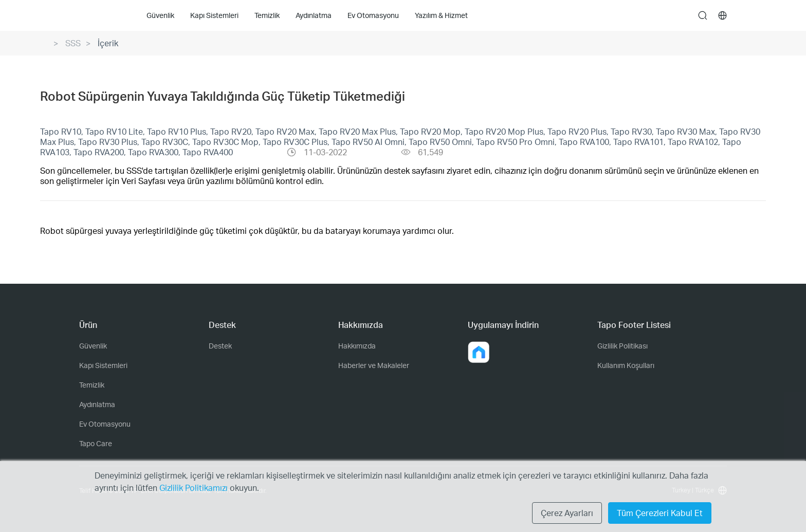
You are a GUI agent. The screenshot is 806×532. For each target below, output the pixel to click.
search (703, 16)
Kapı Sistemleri (103, 365)
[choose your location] (723, 15)
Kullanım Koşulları (626, 365)
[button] (479, 352)
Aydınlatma (97, 404)
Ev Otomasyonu (105, 424)
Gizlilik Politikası (622, 346)
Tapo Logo (99, 15)
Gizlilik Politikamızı (195, 488)
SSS (73, 43)
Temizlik (92, 385)
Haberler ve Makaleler (374, 365)
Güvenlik (93, 346)
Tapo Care (96, 443)
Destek (220, 346)
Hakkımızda (357, 346)
